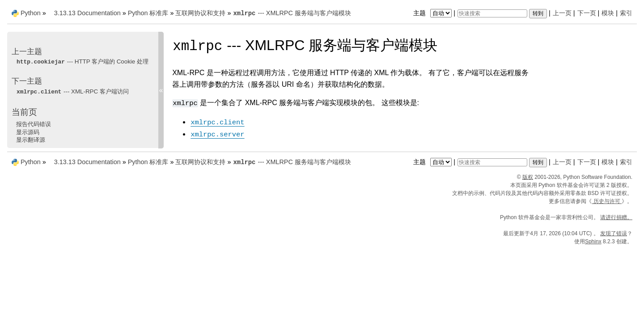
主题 (434, 13)
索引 (626, 13)
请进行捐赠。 (616, 217)
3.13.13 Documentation (87, 13)
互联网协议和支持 (200, 13)
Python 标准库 (148, 13)
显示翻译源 (31, 140)
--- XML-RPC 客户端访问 (72, 91)
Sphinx (593, 241)
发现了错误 (614, 233)
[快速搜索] (492, 13)
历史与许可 (607, 201)
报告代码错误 (34, 124)
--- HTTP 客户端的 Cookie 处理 (82, 61)
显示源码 (28, 132)
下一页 (587, 13)
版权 (528, 177)
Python (31, 13)
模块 (608, 13)
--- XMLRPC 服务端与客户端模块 (292, 13)
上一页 (562, 13)
